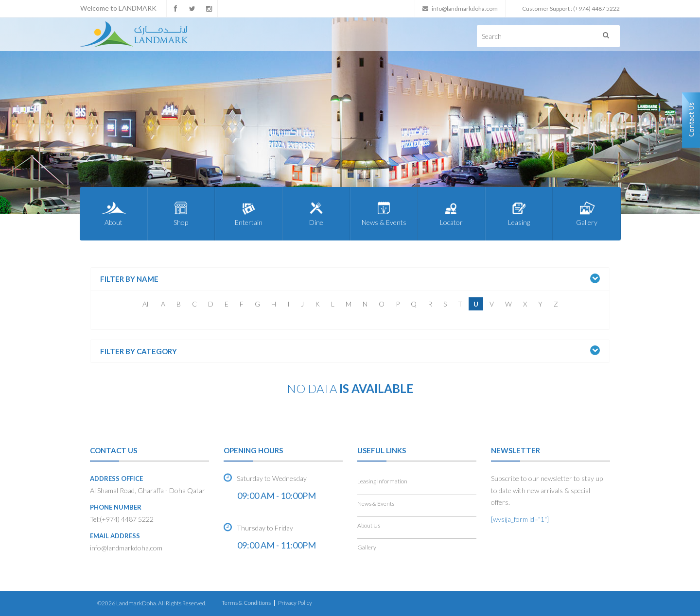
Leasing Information (382, 481)
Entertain (249, 213)
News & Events (384, 213)
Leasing (519, 213)
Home (104, 414)
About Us (369, 525)
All (146, 304)
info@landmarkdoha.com (465, 9)
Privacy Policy (295, 603)
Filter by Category (139, 351)
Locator (451, 213)
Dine (316, 213)
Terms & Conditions (246, 603)
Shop (181, 213)
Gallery (586, 213)
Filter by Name (129, 279)
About (114, 213)
